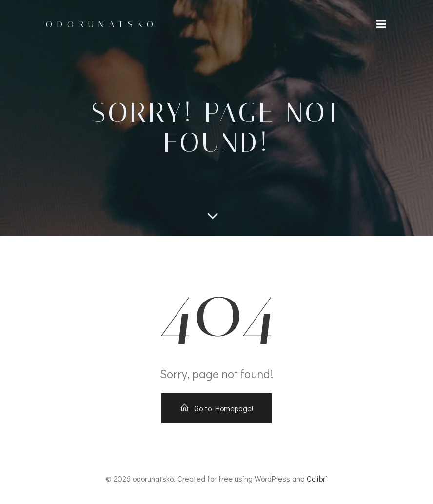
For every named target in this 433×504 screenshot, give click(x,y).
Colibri (317, 478)
